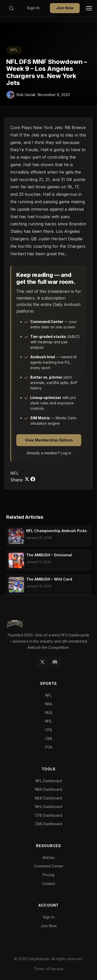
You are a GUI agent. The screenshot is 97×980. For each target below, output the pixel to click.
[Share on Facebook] (33, 480)
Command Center (48, 866)
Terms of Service (49, 969)
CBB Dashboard (48, 824)
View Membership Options (49, 440)
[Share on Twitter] (28, 480)
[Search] (11, 8)
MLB (49, 713)
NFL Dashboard (49, 781)
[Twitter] (42, 662)
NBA (49, 704)
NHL (48, 721)
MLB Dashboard (48, 798)
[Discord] (55, 662)
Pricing (48, 875)
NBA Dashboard (48, 789)
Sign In (33, 8)
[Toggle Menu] (89, 8)
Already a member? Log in (49, 453)
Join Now (65, 8)
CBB (49, 739)
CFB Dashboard (49, 815)
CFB (48, 730)
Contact (48, 884)
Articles (49, 858)
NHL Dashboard (49, 807)
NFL (14, 50)
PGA (49, 747)
